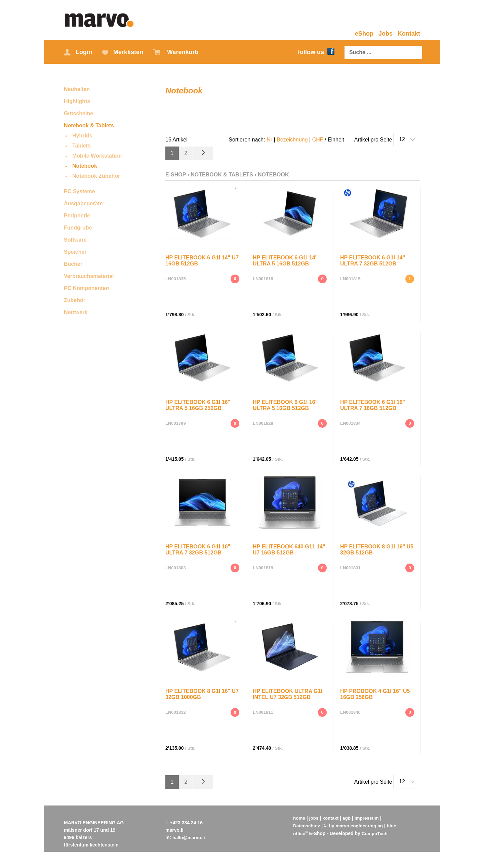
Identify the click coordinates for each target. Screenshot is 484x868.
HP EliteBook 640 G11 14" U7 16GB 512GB (289, 548)
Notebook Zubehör (96, 176)
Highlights (77, 101)
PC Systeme (79, 191)
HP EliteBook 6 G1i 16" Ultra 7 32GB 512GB (198, 548)
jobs (314, 817)
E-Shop (176, 174)
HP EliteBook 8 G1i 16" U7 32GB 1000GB (202, 693)
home (299, 817)
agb (348, 817)
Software (75, 240)
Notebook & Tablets (89, 126)
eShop (364, 34)
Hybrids (82, 136)
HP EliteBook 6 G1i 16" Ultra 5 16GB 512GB (285, 404)
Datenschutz (307, 825)
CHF (318, 140)
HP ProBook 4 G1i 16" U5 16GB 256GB (375, 693)
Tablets (82, 146)
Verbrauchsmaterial (89, 276)
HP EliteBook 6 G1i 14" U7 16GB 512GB (202, 259)
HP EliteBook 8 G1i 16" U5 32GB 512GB (377, 548)
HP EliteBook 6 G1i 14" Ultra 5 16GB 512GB (285, 259)
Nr (269, 140)
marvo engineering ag (361, 825)
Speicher (75, 252)
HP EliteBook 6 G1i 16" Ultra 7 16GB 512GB (373, 404)
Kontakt (409, 34)
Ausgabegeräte (83, 203)
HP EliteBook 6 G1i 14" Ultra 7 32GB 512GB (373, 259)
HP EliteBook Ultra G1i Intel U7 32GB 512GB (288, 693)
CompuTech (375, 832)
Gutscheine (78, 113)
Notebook (85, 166)
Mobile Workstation (97, 156)
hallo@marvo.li (189, 837)
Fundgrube (78, 228)
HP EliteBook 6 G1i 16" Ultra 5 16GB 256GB (198, 404)
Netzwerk (76, 312)
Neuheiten (77, 89)
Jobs (386, 34)
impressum (369, 817)
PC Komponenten (86, 288)
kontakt (332, 817)
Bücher (73, 264)
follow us (316, 52)
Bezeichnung (292, 140)
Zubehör (75, 300)
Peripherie (77, 216)
